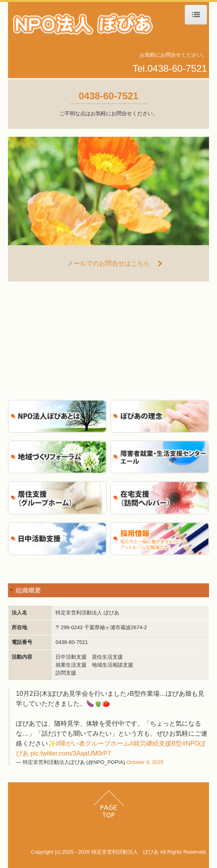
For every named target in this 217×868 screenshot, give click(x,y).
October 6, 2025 (145, 762)
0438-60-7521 (177, 68)
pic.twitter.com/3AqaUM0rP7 (71, 753)
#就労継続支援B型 (156, 743)
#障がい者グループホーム (93, 743)
